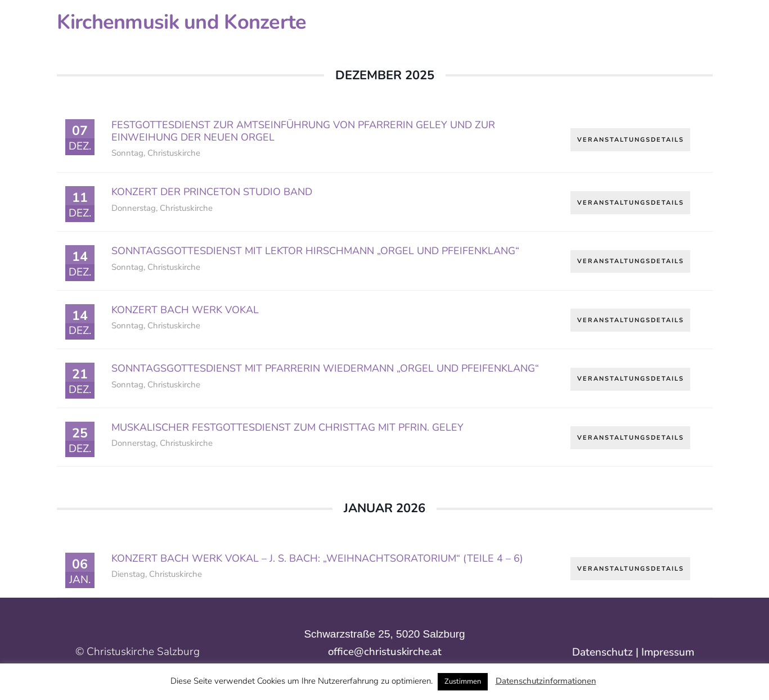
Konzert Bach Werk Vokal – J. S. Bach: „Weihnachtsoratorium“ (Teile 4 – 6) (317, 558)
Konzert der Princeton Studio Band (212, 192)
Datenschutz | (607, 652)
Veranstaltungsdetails (631, 139)
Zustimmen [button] (463, 681)
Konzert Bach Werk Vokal (185, 310)
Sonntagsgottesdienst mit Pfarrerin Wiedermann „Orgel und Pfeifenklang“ (325, 368)
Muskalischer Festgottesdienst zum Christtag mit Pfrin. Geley (287, 427)
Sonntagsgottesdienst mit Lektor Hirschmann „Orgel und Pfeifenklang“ (315, 251)
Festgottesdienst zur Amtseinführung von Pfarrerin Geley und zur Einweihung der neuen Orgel (303, 131)
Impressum (668, 652)
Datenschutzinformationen (546, 681)
